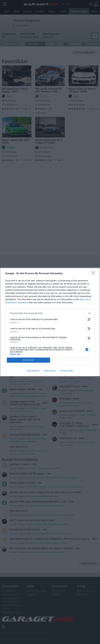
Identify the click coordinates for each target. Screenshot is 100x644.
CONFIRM (28, 360)
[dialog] (50, 322)
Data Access (50, 371)
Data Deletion (33, 371)
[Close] (94, 274)
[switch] (88, 319)
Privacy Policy (67, 371)
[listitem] (50, 313)
